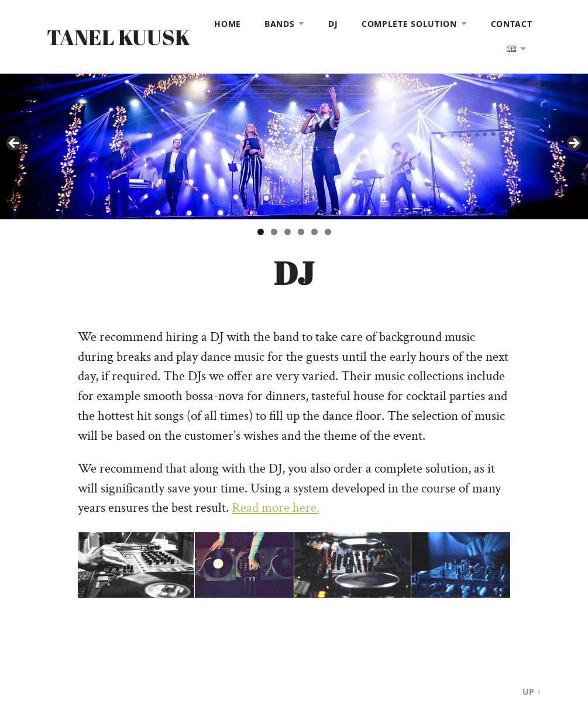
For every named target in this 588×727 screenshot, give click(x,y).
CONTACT (512, 24)
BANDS (280, 24)
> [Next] (573, 144)
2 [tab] (274, 232)
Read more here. (276, 508)
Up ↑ (532, 692)
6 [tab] (328, 232)
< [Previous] (15, 144)
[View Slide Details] (294, 147)
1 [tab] (261, 232)
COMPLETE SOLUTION (409, 24)
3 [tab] (288, 232)
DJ (333, 24)
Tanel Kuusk (118, 37)
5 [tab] (314, 232)
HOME (228, 24)
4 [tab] (301, 232)
